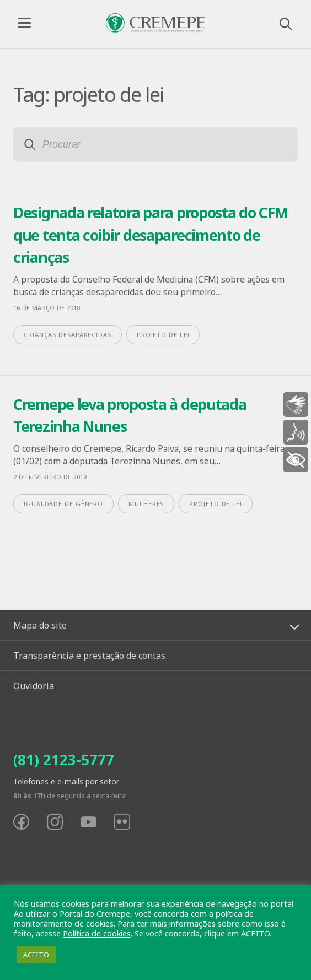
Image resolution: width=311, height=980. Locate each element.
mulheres (146, 504)
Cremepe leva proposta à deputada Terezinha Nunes (130, 415)
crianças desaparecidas (68, 335)
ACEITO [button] (36, 955)
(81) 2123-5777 (64, 760)
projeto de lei (163, 335)
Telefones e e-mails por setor (66, 781)
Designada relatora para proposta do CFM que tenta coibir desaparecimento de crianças (150, 235)
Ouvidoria (34, 686)
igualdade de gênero (63, 504)
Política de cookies (97, 933)
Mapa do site (40, 625)
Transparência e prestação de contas (89, 656)
